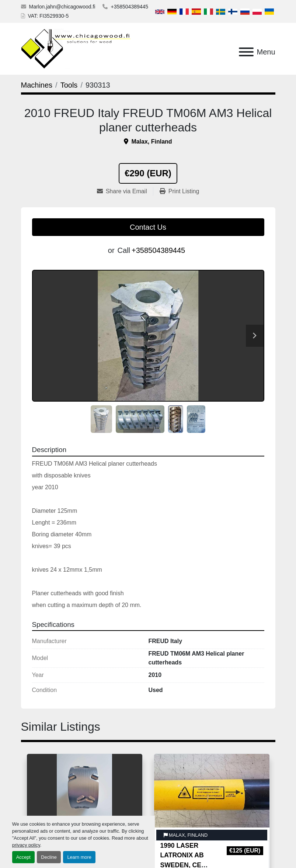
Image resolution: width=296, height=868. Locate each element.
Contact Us (148, 227)
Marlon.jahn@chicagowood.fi (62, 7)
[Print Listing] (180, 191)
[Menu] (246, 52)
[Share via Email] (125, 191)
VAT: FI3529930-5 (48, 16)
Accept (23, 857)
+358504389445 (129, 7)
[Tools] (69, 85)
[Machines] (37, 85)
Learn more (79, 857)
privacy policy (26, 845)
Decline (49, 857)
